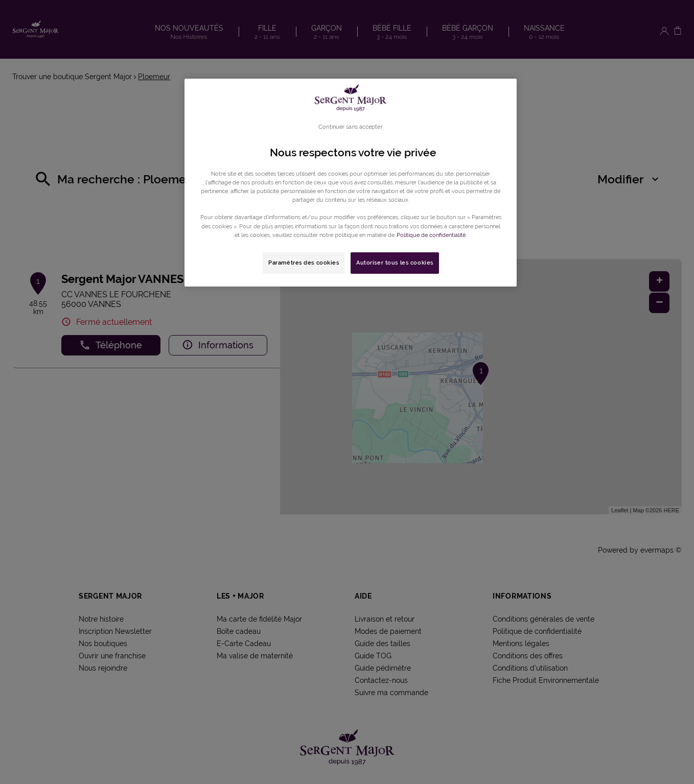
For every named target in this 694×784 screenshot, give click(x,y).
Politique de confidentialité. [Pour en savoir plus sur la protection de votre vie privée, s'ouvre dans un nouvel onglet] (432, 235)
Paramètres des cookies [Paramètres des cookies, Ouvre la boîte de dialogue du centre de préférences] (304, 263)
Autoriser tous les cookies (395, 263)
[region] (351, 183)
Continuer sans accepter (350, 127)
